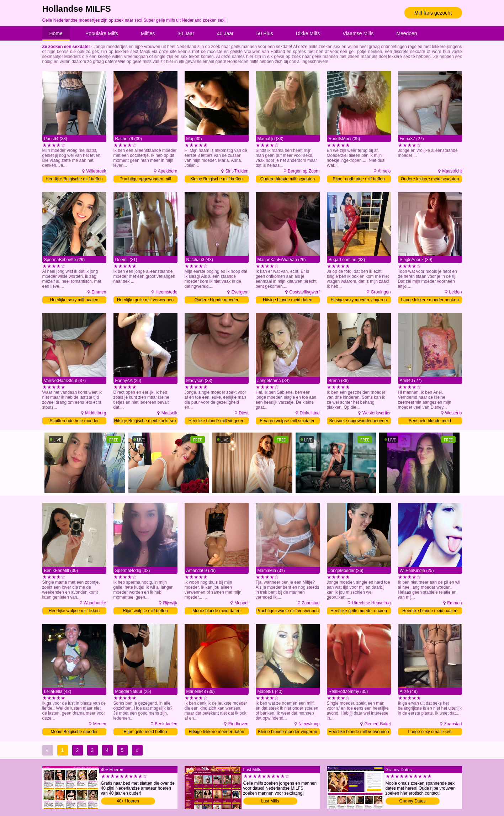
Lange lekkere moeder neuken (430, 300)
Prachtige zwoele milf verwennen (288, 611)
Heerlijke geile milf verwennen (145, 300)
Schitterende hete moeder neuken (74, 421)
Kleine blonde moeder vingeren (287, 732)
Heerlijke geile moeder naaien (359, 611)
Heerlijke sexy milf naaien (74, 300)
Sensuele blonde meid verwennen (430, 421)
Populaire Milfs (102, 33)
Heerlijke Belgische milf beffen (74, 179)
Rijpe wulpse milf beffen (145, 611)
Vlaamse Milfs (358, 33)
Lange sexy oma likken (430, 732)
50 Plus (265, 33)
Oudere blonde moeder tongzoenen (216, 300)
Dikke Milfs (308, 33)
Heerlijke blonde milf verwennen (359, 732)
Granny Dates (412, 801)
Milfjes (148, 33)
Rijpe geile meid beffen (145, 732)
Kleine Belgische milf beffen (216, 179)
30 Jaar (186, 33)
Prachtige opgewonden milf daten (145, 179)
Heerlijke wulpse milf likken (74, 611)
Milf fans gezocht (433, 13)
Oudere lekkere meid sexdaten (430, 179)
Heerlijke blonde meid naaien (430, 611)
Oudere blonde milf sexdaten (288, 179)
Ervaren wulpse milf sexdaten (288, 421)
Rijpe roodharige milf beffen (359, 179)
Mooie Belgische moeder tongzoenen (74, 732)
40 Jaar (225, 33)
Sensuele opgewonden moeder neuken (359, 421)
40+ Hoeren (128, 801)
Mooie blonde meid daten (216, 611)
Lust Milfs (270, 801)
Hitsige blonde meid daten (288, 300)
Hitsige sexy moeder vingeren (359, 300)
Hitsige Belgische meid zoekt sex (145, 421)
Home (56, 33)
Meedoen (407, 33)
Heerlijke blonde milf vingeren (216, 421)
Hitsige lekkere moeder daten (216, 732)
